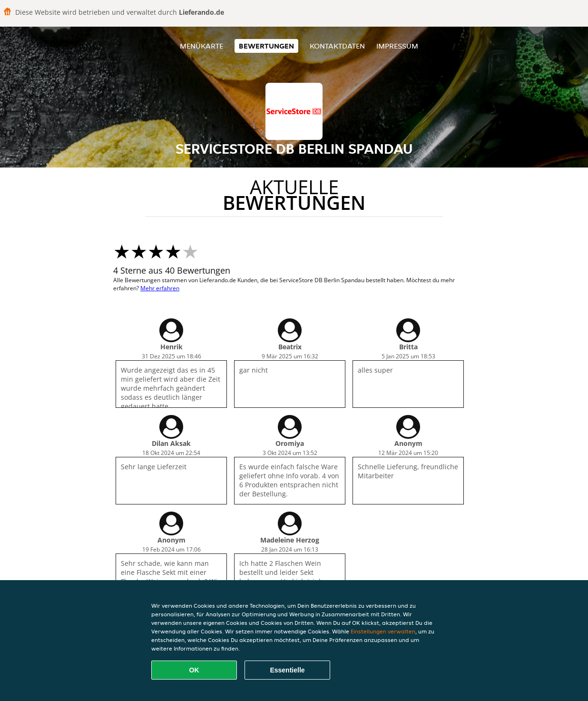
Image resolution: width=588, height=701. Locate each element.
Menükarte (201, 46)
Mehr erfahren (160, 288)
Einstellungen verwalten (383, 631)
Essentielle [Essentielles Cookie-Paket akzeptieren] (287, 670)
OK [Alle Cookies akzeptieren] (194, 670)
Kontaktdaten (337, 46)
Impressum (397, 46)
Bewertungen (266, 46)
